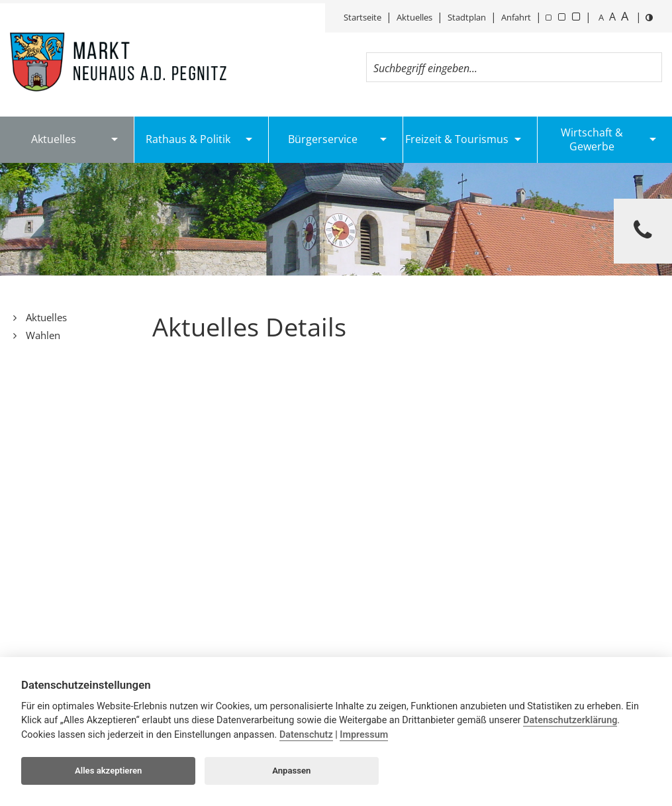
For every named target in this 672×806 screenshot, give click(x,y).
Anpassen (291, 771)
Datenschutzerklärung (570, 720)
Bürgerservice (323, 139)
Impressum (364, 735)
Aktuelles (414, 17)
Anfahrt (516, 17)
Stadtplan (467, 17)
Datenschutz (306, 735)
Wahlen (42, 335)
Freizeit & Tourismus (457, 139)
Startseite (362, 17)
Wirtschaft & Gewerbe (592, 139)
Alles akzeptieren (108, 771)
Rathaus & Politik (188, 139)
